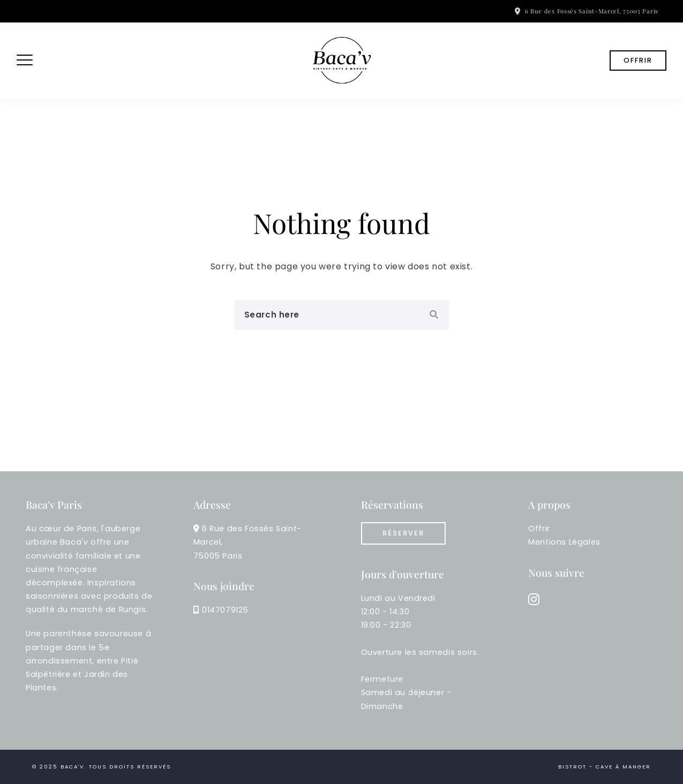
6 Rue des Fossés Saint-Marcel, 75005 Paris (592, 11)
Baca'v (72, 767)
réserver (403, 533)
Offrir (638, 60)
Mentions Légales (564, 542)
